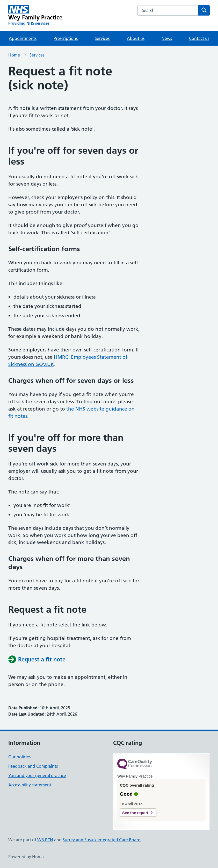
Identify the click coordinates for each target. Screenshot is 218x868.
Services (102, 38)
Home (14, 55)
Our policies (19, 757)
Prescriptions (66, 38)
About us (136, 38)
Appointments (23, 38)
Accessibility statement (30, 785)
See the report (135, 813)
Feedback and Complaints (33, 766)
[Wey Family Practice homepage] (35, 16)
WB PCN (45, 840)
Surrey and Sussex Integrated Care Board (102, 840)
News (167, 38)
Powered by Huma (26, 857)
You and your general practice (37, 775)
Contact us (199, 38)
